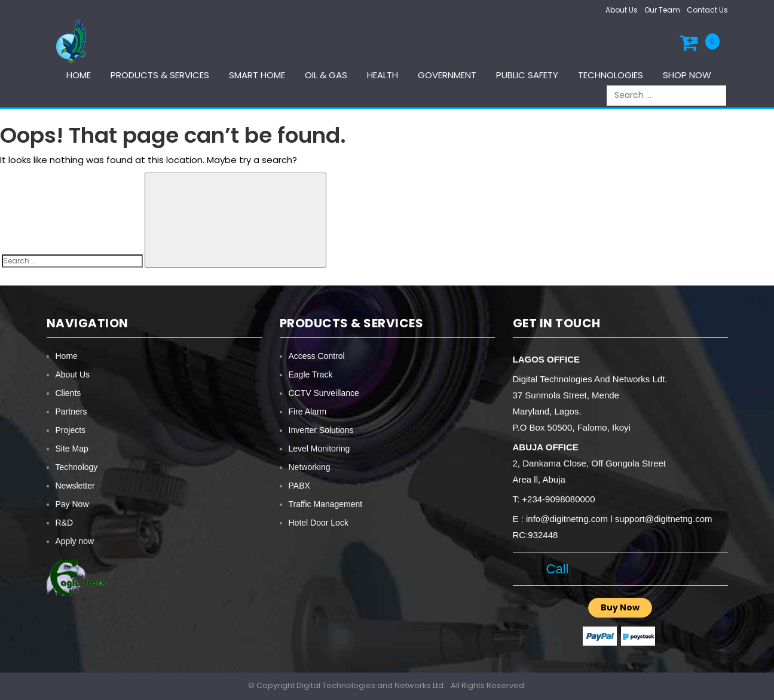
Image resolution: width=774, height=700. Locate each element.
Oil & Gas (326, 75)
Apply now (75, 541)
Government (447, 75)
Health (383, 75)
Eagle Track (311, 374)
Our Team (662, 10)
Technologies (611, 75)
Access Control (317, 356)
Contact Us (707, 10)
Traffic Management (326, 504)
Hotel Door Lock (319, 523)
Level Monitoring (319, 449)
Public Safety (527, 75)
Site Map (72, 449)
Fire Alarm (308, 412)
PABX (299, 486)
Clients (68, 393)
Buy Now (620, 607)
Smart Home (257, 75)
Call (554, 569)
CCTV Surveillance (324, 393)
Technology (77, 467)
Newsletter (75, 486)
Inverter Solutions (321, 430)
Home (79, 75)
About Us (622, 10)
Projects (71, 430)
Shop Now (687, 75)
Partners (71, 412)
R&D (65, 523)
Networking (310, 467)
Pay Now (72, 504)
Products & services (160, 75)
